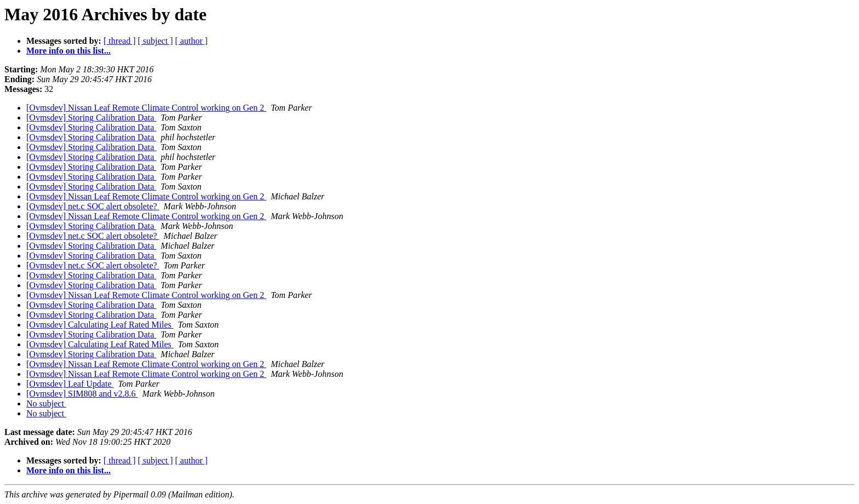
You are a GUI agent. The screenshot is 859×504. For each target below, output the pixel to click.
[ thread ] (120, 41)
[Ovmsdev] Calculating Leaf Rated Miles (100, 325)
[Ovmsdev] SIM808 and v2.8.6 (82, 394)
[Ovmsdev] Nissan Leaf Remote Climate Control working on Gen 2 (146, 108)
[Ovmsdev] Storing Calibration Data (91, 118)
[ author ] (192, 41)
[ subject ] (156, 41)
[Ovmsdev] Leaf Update (70, 384)
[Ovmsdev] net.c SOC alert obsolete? (93, 206)
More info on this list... (68, 51)
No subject (46, 403)
